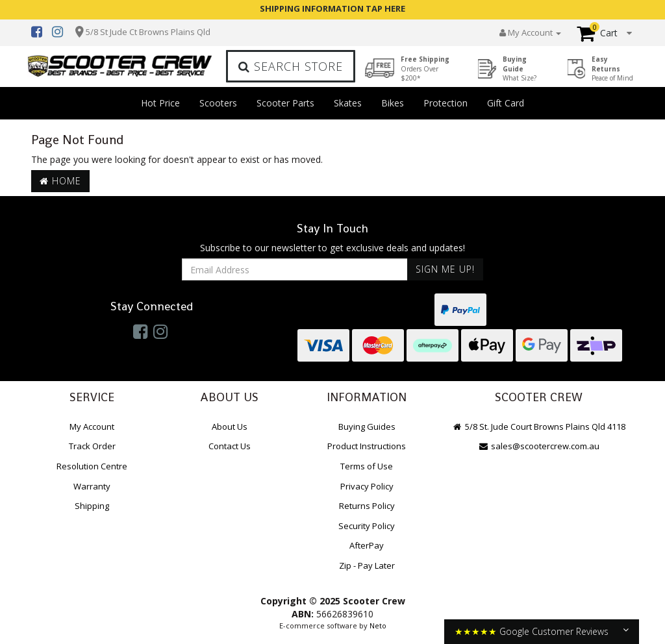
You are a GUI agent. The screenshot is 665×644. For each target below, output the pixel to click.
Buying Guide (520, 68)
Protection (445, 103)
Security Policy (367, 526)
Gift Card (506, 103)
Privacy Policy (367, 486)
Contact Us (230, 446)
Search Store (291, 66)
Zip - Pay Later (367, 565)
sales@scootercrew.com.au (539, 446)
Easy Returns (612, 68)
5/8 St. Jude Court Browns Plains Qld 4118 (539, 427)
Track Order (92, 446)
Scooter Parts (285, 103)
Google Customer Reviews (554, 631)
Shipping (92, 506)
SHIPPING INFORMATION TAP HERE (332, 8)
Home (60, 181)
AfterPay (367, 545)
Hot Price (160, 103)
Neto (378, 625)
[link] (140, 331)
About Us (230, 427)
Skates (348, 103)
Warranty (92, 486)
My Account (92, 427)
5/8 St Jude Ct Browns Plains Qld (148, 32)
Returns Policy (367, 506)
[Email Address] (295, 269)
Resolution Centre (92, 466)
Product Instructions (367, 446)
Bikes (393, 103)
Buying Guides (367, 427)
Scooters (218, 103)
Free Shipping (425, 68)
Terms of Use (367, 466)
